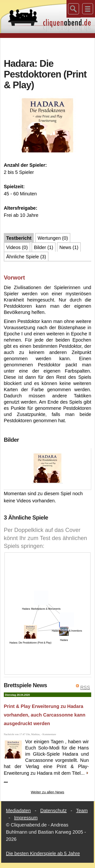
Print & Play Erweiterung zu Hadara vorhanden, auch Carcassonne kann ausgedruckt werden (45, 715)
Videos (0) (17, 247)
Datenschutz (54, 811)
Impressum (26, 818)
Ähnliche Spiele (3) (26, 257)
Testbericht (19, 238)
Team (82, 811)
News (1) (69, 247)
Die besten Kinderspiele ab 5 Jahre (43, 853)
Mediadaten (18, 811)
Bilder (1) (44, 247)
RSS (85, 687)
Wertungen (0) (53, 238)
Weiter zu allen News (48, 792)
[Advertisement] (48, 47)
